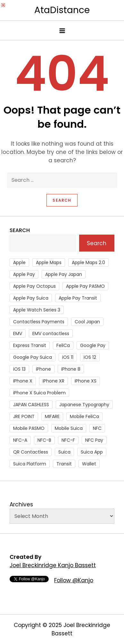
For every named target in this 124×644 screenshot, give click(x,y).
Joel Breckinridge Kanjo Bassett (53, 565)
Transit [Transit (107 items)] (64, 464)
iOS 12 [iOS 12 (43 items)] (90, 357)
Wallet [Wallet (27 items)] (89, 464)
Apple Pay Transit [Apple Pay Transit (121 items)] (78, 298)
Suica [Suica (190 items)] (64, 452)
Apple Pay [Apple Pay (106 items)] (24, 274)
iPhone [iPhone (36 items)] (43, 369)
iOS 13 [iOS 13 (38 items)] (19, 369)
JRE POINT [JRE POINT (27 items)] (24, 416)
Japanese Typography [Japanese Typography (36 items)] (84, 405)
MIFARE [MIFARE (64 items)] (52, 416)
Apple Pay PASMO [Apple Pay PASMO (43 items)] (85, 286)
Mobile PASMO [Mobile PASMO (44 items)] (29, 428)
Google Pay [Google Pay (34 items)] (93, 345)
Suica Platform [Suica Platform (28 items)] (30, 464)
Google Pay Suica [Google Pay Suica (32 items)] (33, 357)
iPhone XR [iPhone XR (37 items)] (54, 381)
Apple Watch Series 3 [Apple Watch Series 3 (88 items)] (37, 310)
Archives (21, 504)
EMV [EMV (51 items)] (18, 334)
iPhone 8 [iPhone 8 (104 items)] (71, 369)
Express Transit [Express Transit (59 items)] (30, 345)
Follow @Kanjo (74, 580)
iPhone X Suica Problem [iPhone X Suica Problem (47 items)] (39, 393)
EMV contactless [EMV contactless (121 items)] (51, 334)
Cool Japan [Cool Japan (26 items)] (87, 322)
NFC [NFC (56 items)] (97, 428)
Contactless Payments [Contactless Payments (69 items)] (39, 322)
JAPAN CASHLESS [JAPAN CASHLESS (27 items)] (31, 405)
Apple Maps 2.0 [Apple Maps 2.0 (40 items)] (88, 262)
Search (20, 230)
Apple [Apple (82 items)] (19, 262)
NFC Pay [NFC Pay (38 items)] (94, 440)
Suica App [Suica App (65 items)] (92, 452)
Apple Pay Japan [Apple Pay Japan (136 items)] (64, 274)
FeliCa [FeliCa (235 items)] (63, 345)
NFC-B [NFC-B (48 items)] (44, 440)
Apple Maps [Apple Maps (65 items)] (49, 262)
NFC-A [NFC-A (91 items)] (20, 440)
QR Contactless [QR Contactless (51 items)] (31, 452)
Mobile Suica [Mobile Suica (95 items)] (69, 428)
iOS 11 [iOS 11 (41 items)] (68, 357)
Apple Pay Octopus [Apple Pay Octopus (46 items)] (34, 286)
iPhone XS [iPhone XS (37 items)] (86, 381)
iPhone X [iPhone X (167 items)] (23, 381)
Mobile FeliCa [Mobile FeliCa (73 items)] (84, 416)
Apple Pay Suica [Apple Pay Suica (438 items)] (31, 298)
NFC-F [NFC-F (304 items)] (68, 440)
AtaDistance (62, 10)
